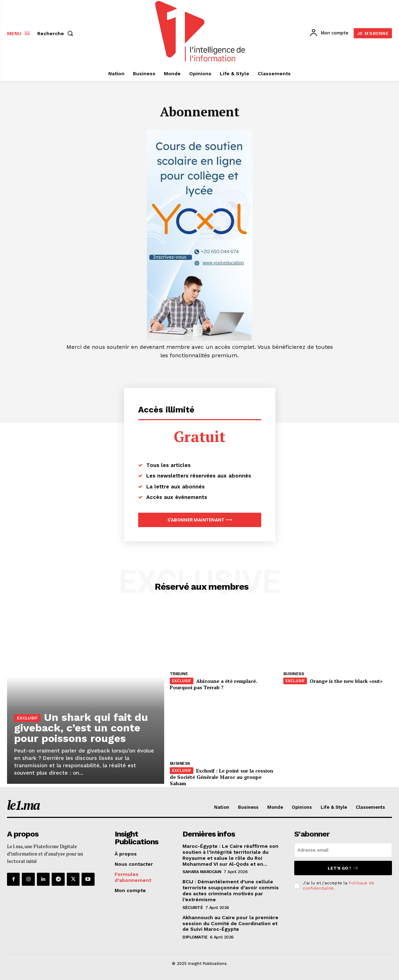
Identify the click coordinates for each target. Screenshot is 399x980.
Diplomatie (195, 937)
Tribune (179, 674)
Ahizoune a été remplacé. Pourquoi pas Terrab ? (213, 684)
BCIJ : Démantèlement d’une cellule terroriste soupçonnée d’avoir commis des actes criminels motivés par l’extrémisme (231, 890)
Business (294, 674)
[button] (57, 33)
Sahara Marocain (202, 872)
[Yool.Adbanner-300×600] (200, 339)
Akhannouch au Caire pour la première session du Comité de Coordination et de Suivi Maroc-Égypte (230, 923)
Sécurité (193, 907)
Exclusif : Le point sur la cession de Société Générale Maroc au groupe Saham (221, 777)
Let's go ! (343, 868)
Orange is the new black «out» (346, 681)
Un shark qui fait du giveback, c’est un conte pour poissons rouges (81, 728)
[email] (343, 850)
